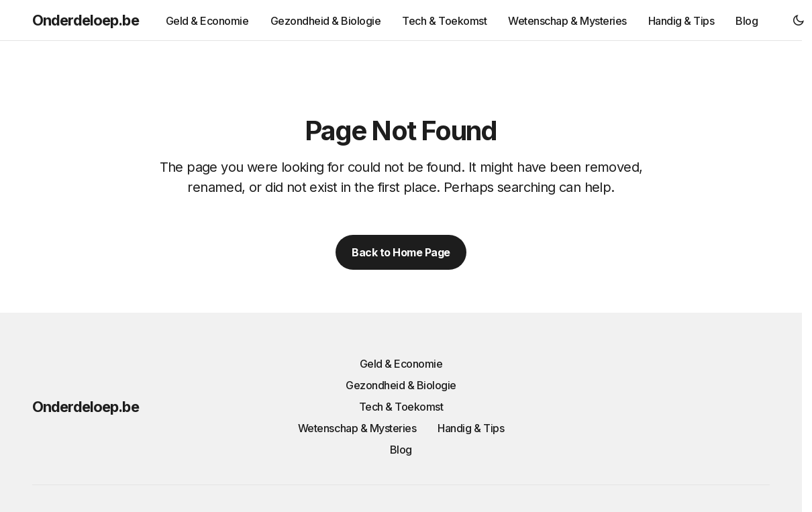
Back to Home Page (401, 252)
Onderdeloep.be (86, 20)
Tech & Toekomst (401, 407)
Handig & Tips (471, 428)
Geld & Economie (401, 364)
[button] (799, 20)
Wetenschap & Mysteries (357, 428)
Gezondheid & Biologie (401, 385)
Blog (401, 450)
